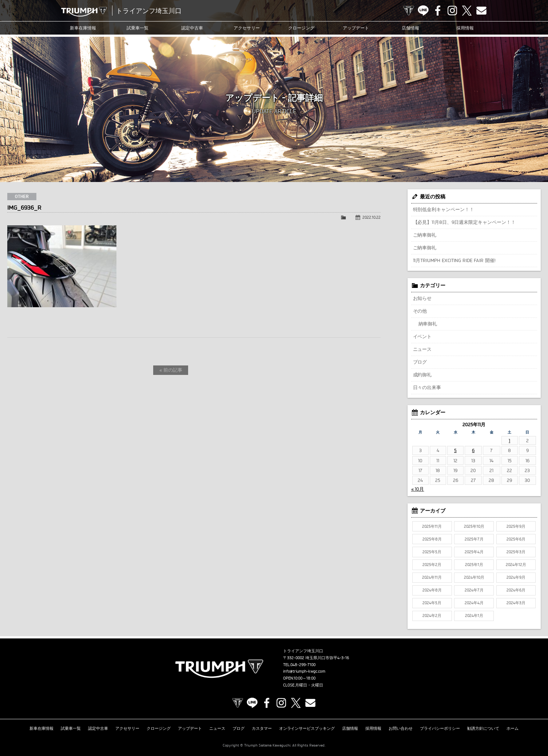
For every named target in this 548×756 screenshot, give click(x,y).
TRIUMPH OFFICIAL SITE (409, 11)
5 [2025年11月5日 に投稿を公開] (455, 450)
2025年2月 (432, 565)
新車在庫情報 (83, 28)
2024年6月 (516, 590)
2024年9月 (516, 577)
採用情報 (465, 28)
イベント (422, 336)
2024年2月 (432, 616)
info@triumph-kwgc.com (304, 671)
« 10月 (418, 489)
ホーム (513, 728)
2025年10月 (474, 526)
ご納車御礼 (425, 235)
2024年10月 (474, 577)
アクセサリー (247, 28)
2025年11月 (432, 526)
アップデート (356, 28)
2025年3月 (516, 552)
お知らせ (422, 298)
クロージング (301, 28)
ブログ (420, 362)
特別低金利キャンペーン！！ (444, 209)
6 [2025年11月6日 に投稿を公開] (473, 450)
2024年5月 (432, 603)
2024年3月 (516, 603)
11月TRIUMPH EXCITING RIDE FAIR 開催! (454, 260)
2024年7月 (474, 590)
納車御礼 (428, 324)
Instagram (452, 11)
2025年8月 (432, 539)
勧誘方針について (483, 728)
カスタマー (262, 728)
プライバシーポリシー (440, 728)
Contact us (481, 11)
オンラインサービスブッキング (307, 728)
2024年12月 (516, 565)
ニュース (422, 349)
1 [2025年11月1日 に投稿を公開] (509, 440)
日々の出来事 (427, 387)
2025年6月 (516, 539)
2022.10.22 (372, 217)
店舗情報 (410, 28)
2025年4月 (474, 552)
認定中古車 (192, 28)
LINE (423, 11)
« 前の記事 (171, 370)
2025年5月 (432, 552)
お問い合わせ (401, 728)
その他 (420, 311)
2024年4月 (474, 603)
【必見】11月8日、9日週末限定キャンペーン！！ (464, 222)
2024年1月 (474, 616)
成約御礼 (422, 375)
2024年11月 (432, 577)
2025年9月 (516, 526)
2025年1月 (474, 565)
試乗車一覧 (138, 28)
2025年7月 (474, 539)
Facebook (438, 11)
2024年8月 (432, 590)
